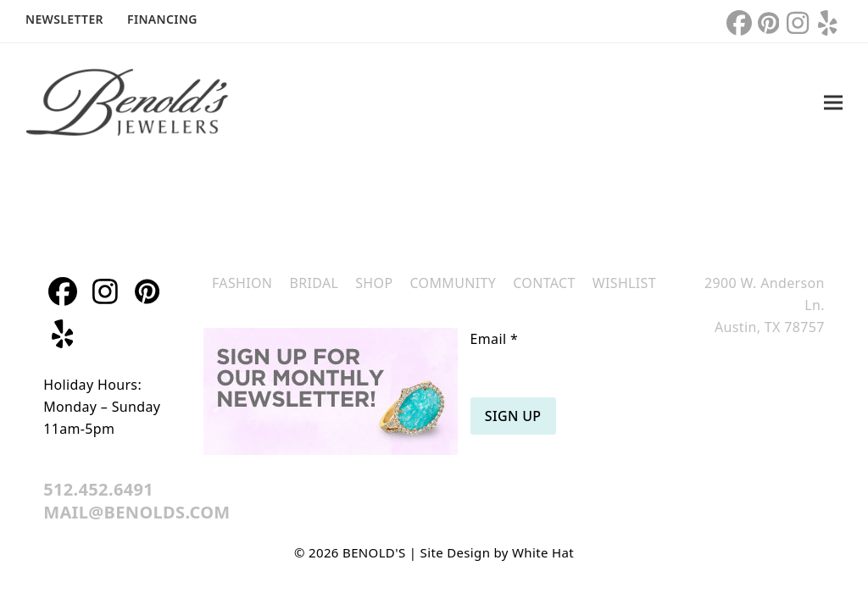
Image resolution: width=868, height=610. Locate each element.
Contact (544, 283)
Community (453, 283)
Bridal (314, 283)
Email (495, 339)
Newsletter (64, 19)
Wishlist (624, 283)
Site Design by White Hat (497, 552)
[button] (833, 103)
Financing (162, 19)
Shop (374, 283)
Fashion (242, 283)
